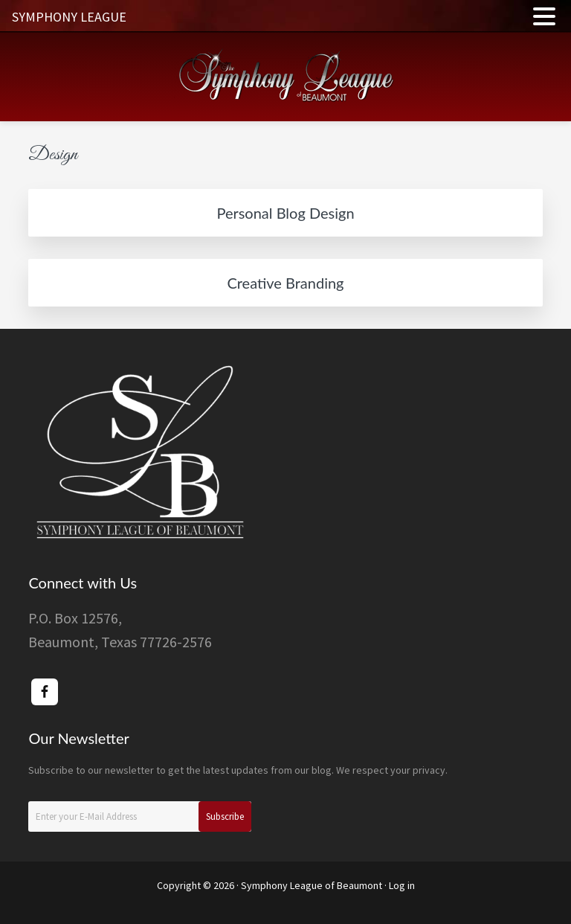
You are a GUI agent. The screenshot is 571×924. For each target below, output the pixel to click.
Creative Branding (285, 283)
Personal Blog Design (285, 213)
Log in (402, 885)
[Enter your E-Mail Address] (140, 816)
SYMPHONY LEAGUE (69, 17)
